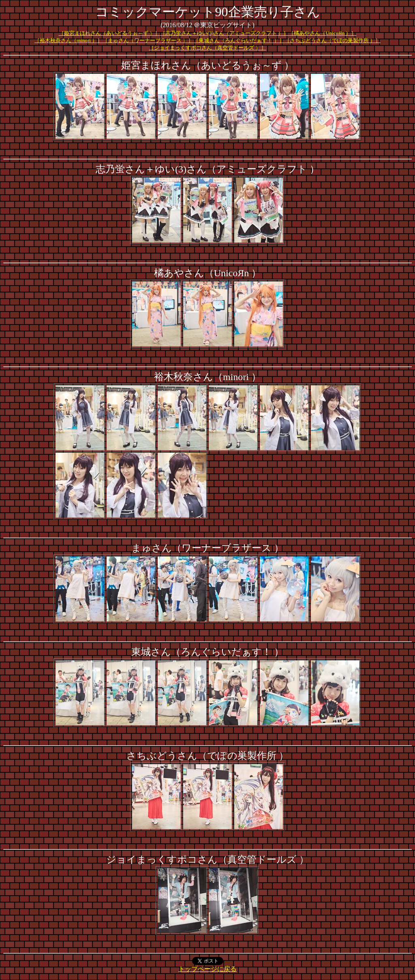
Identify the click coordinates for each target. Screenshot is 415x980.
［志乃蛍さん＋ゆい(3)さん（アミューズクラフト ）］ (224, 33)
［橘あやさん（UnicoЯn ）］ (322, 33)
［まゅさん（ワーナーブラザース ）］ (148, 40)
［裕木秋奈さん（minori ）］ (68, 40)
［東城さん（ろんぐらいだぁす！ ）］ (239, 40)
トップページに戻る (207, 969)
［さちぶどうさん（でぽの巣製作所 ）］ (333, 40)
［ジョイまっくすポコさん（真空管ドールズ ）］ (207, 48)
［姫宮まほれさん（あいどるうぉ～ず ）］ (109, 33)
